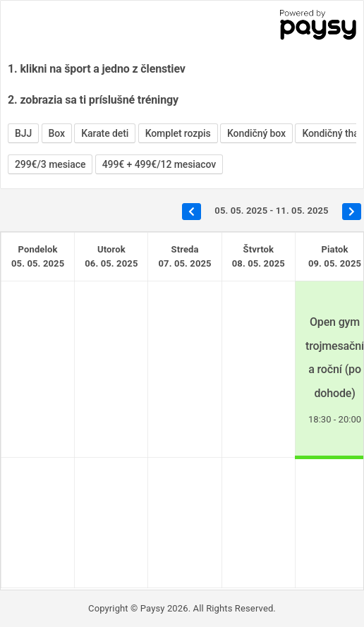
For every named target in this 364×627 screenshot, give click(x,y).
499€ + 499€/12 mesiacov (159, 164)
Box (57, 133)
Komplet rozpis (178, 133)
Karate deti (105, 133)
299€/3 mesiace (50, 164)
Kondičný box (256, 133)
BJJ (23, 133)
